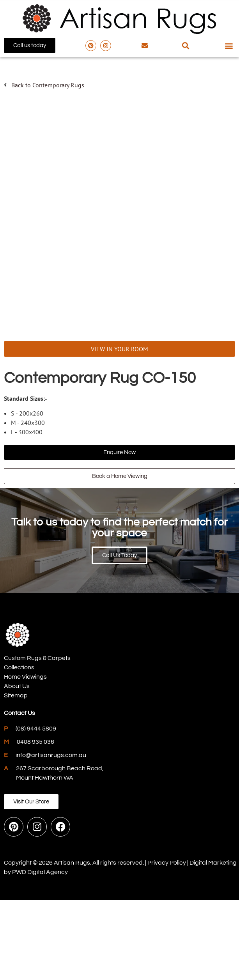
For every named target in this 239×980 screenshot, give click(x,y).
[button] (186, 45)
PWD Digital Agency (40, 952)
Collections (19, 748)
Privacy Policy (167, 943)
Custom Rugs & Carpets (37, 738)
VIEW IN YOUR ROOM (119, 429)
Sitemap (16, 776)
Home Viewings (25, 757)
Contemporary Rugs (58, 85)
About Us (17, 766)
